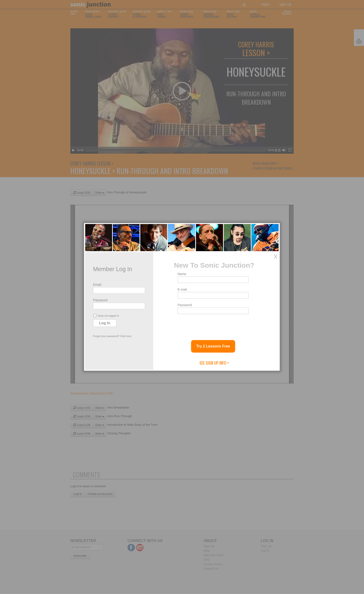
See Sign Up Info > (214, 363)
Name (182, 274)
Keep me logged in (106, 316)
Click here (126, 336)
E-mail (182, 289)
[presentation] (213, 325)
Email (97, 285)
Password (100, 300)
